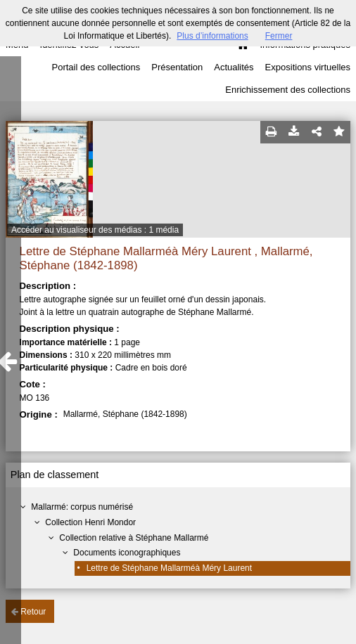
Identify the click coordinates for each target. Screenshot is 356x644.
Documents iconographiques (127, 553)
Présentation (177, 67)
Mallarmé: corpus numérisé (82, 507)
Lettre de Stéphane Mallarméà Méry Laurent (169, 568)
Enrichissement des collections (288, 90)
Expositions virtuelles (308, 67)
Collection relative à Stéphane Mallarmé (134, 538)
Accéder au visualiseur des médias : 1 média (95, 230)
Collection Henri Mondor (90, 522)
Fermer (279, 36)
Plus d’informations (212, 36)
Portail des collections (96, 67)
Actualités (234, 67)
